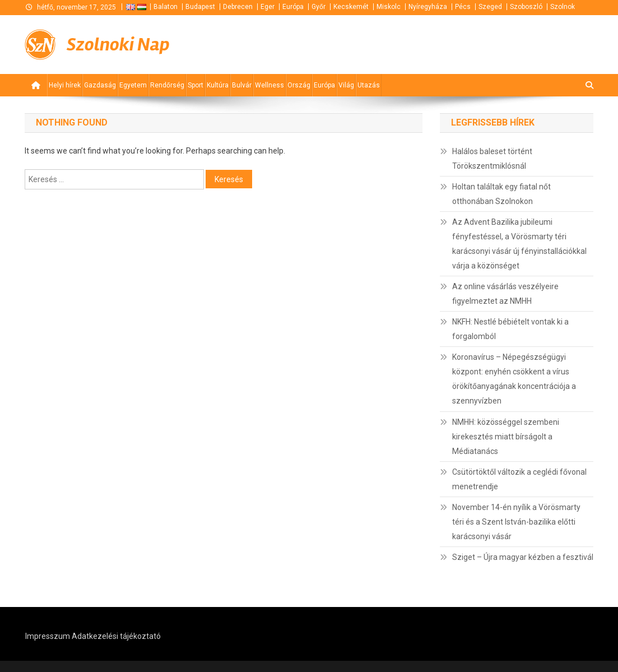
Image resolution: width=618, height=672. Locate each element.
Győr (319, 7)
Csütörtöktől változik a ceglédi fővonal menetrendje (519, 479)
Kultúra (218, 85)
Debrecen (238, 7)
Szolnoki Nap (118, 45)
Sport (196, 85)
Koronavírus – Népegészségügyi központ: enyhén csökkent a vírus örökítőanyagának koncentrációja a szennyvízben (514, 379)
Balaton (166, 7)
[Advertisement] (459, 44)
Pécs (463, 7)
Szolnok (563, 7)
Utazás (369, 85)
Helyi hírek (65, 85)
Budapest (200, 7)
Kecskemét (351, 7)
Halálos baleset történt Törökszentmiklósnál (492, 159)
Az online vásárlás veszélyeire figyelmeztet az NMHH (505, 294)
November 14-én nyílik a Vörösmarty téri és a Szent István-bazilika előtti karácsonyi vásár (516, 522)
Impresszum (48, 636)
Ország (299, 85)
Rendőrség (167, 85)
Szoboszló (526, 7)
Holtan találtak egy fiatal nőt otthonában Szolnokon (501, 194)
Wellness (269, 85)
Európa (293, 7)
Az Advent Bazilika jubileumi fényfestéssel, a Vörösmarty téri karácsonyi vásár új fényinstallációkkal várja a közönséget (519, 244)
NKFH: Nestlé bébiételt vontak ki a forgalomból (510, 329)
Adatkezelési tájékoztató (116, 636)
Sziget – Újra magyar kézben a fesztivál (523, 557)
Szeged (490, 7)
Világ (346, 85)
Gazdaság (100, 85)
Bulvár (242, 85)
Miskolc (389, 7)
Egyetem (133, 85)
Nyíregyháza (428, 7)
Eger (268, 7)
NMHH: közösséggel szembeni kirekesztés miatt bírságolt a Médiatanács (506, 437)
